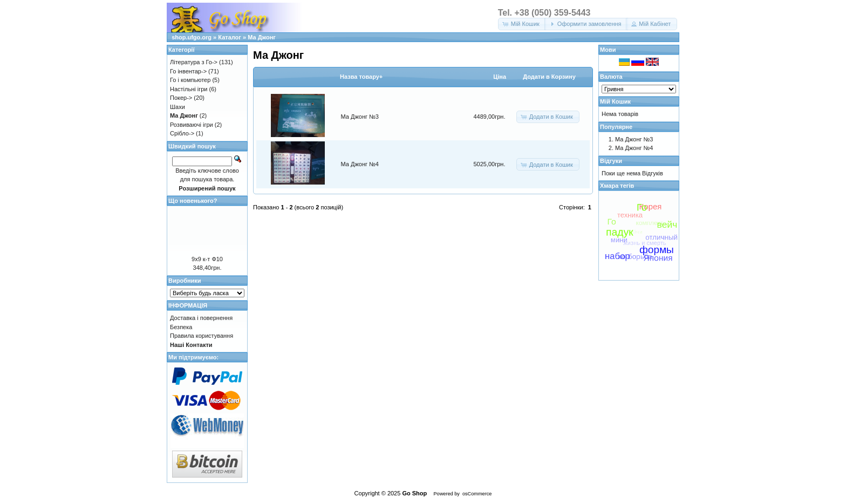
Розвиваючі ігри (192, 125)
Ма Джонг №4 (360, 164)
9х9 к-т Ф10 (207, 259)
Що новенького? (193, 201)
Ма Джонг (262, 37)
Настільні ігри (189, 89)
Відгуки (611, 161)
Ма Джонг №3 (360, 117)
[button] (522, 24)
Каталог (230, 37)
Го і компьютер (190, 80)
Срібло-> (182, 133)
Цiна (500, 77)
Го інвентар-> (188, 71)
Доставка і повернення (201, 318)
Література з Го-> (194, 62)
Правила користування (202, 336)
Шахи (178, 107)
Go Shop (414, 493)
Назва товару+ (361, 77)
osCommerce (477, 494)
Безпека (181, 327)
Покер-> (181, 98)
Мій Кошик (615, 101)
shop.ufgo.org (192, 37)
